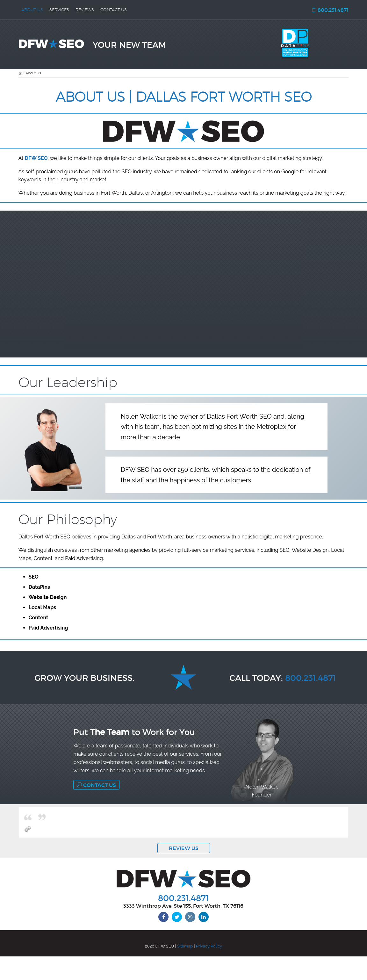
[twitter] (177, 917)
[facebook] (163, 917)
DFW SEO (36, 158)
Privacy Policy (209, 946)
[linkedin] (204, 917)
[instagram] (190, 917)
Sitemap (185, 946)
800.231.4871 (330, 10)
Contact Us (96, 785)
